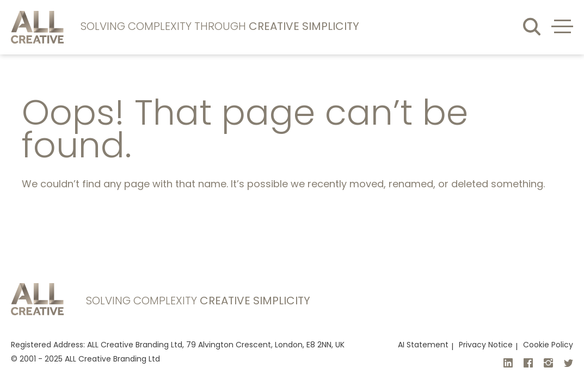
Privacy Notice (486, 345)
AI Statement (423, 345)
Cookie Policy (548, 345)
